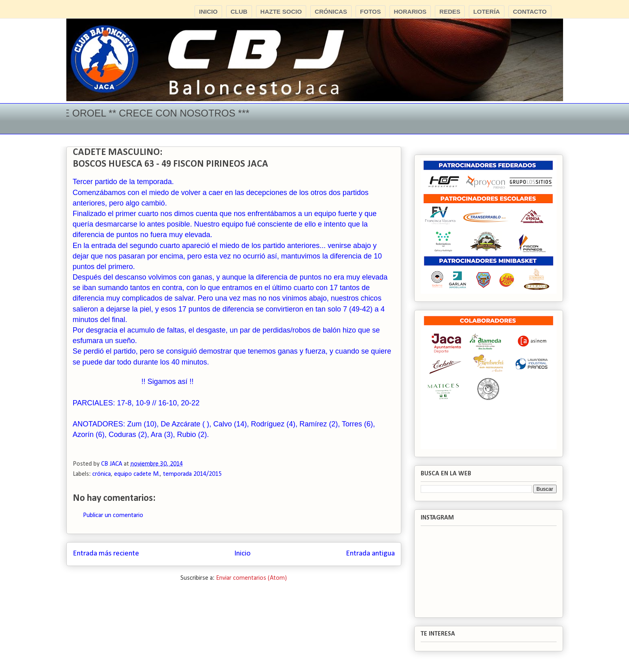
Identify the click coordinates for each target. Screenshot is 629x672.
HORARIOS (410, 12)
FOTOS (370, 12)
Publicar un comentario (113, 515)
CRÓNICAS (331, 12)
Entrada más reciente (106, 554)
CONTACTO (530, 12)
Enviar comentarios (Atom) (251, 578)
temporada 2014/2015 (192, 474)
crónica (102, 474)
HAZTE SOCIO (281, 12)
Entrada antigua (370, 554)
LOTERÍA (487, 12)
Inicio (242, 554)
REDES (450, 12)
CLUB (239, 12)
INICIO (208, 12)
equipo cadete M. (137, 474)
